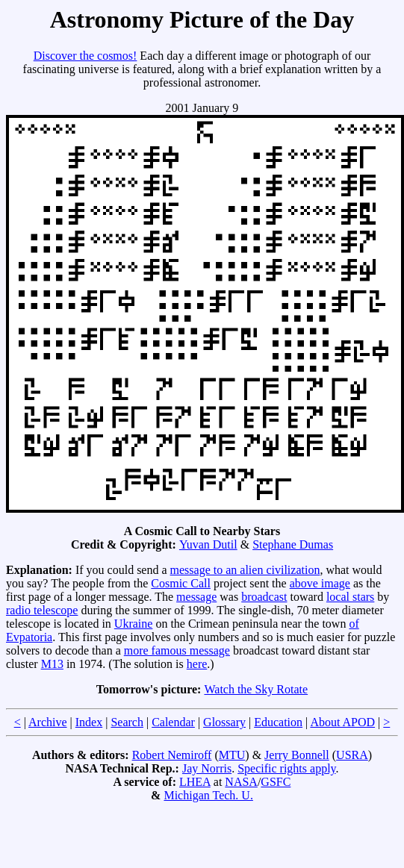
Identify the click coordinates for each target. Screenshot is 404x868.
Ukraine (134, 624)
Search (127, 722)
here (197, 664)
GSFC (276, 782)
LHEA (195, 782)
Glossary (224, 722)
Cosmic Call (181, 583)
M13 (52, 664)
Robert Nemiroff (172, 755)
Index (89, 722)
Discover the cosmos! (86, 56)
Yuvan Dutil (208, 544)
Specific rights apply (286, 768)
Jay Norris (207, 768)
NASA (241, 782)
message (196, 597)
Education (278, 722)
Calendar (173, 722)
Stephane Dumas (293, 544)
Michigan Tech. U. (208, 795)
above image (320, 583)
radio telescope (42, 610)
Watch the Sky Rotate (256, 689)
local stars (350, 597)
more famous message (177, 650)
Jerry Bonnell (297, 755)
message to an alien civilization (245, 570)
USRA (352, 755)
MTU (232, 755)
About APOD (342, 722)
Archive (48, 722)
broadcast (264, 597)
